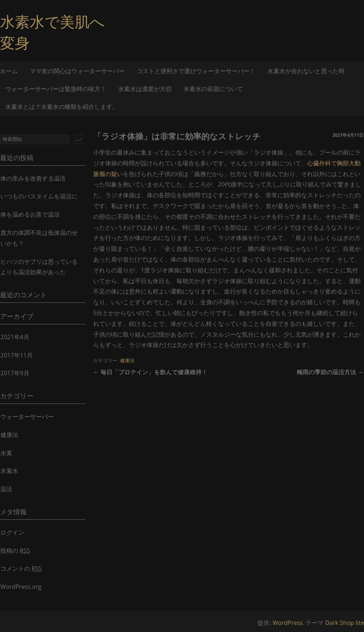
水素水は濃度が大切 (145, 89)
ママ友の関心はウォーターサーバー (77, 71)
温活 (6, 489)
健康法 (127, 361)
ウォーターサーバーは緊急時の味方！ (56, 89)
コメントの (21, 568)
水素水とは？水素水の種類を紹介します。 (62, 107)
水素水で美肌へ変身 (52, 32)
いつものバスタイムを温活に (39, 196)
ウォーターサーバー (27, 417)
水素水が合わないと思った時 (306, 71)
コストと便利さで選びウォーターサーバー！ (196, 71)
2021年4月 (15, 337)
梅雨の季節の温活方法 (330, 372)
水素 (6, 453)
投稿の (15, 551)
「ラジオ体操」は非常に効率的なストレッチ (177, 136)
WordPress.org (21, 587)
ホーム (9, 71)
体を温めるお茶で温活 (30, 214)
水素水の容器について (213, 89)
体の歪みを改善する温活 (33, 178)
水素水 (9, 471)
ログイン (12, 532)
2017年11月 (17, 355)
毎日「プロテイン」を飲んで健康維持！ (150, 372)
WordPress (288, 623)
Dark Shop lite (344, 623)
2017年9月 (15, 373)
